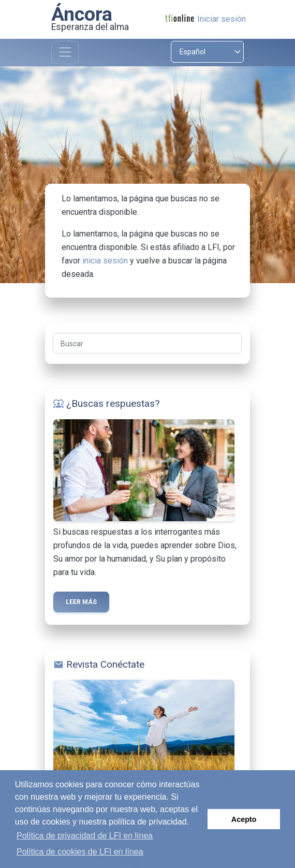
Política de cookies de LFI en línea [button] (80, 852)
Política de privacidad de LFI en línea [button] (85, 836)
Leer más (81, 602)
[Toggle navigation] (65, 53)
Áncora (82, 14)
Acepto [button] (244, 819)
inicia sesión (105, 261)
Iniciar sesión (222, 19)
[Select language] (207, 52)
